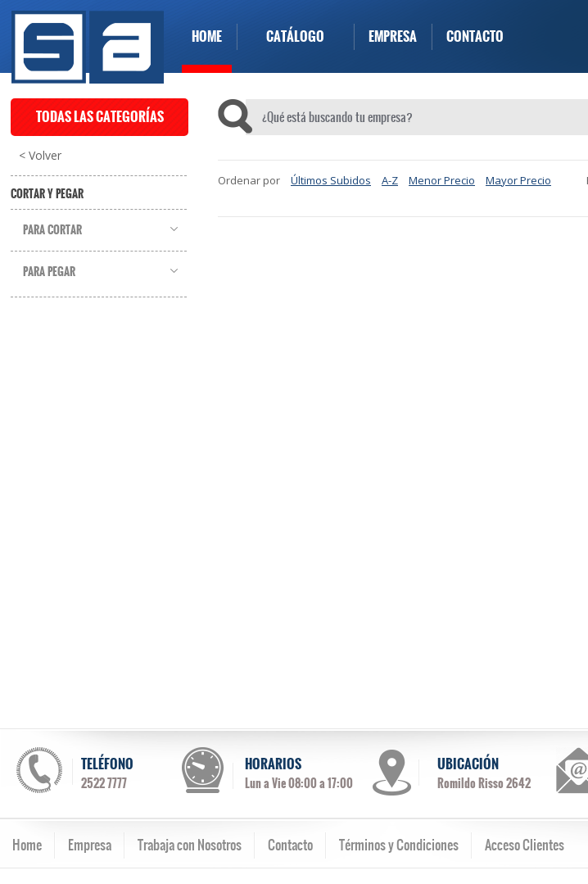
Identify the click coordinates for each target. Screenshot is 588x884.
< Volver (40, 156)
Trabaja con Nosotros (190, 845)
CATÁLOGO (295, 36)
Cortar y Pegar (47, 194)
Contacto (290, 845)
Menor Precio (442, 180)
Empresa (90, 845)
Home (27, 845)
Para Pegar (49, 272)
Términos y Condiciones (399, 845)
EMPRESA (393, 36)
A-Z (390, 180)
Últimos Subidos (331, 180)
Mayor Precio (518, 180)
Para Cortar (52, 230)
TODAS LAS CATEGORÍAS (100, 117)
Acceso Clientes (525, 845)
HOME (207, 36)
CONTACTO (475, 36)
